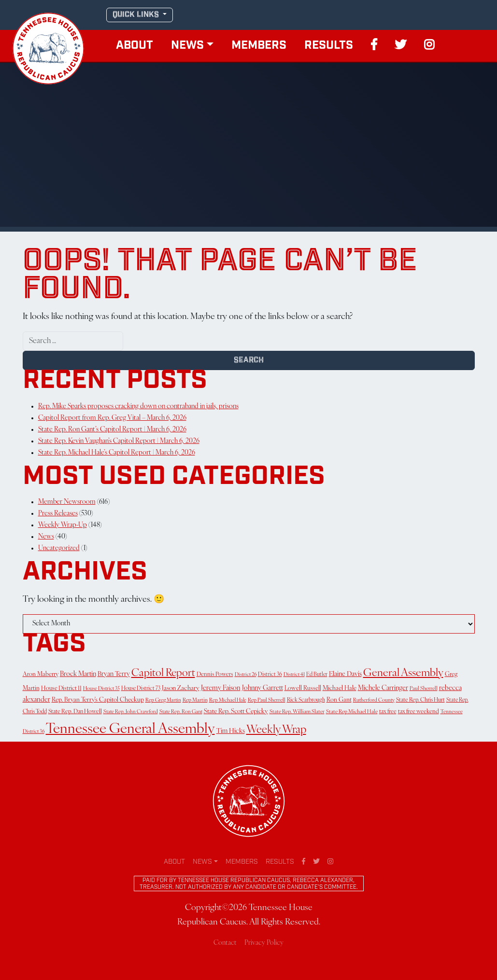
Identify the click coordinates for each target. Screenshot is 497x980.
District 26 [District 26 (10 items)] (246, 675)
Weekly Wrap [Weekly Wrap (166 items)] (276, 730)
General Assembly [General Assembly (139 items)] (403, 673)
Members (259, 46)
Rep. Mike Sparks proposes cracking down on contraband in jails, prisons (138, 407)
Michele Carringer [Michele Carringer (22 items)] (383, 688)
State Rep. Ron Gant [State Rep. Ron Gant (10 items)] (181, 712)
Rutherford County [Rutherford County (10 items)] (374, 700)
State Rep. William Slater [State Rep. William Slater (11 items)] (297, 712)
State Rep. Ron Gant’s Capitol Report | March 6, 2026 (112, 430)
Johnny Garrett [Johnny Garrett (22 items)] (263, 688)
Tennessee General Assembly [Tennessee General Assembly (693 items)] (130, 729)
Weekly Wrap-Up (63, 525)
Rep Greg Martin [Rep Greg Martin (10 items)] (163, 700)
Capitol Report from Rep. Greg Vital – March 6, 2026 (112, 418)
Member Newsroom (67, 502)
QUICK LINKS (137, 15)
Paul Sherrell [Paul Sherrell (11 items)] (424, 689)
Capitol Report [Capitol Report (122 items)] (163, 673)
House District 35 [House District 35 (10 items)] (101, 689)
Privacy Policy (264, 943)
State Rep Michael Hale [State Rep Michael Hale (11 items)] (352, 712)
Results (329, 46)
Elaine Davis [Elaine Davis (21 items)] (345, 674)
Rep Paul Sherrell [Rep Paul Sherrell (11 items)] (267, 700)
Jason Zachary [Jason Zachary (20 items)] (181, 688)
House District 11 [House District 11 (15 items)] (61, 689)
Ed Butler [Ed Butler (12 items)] (317, 675)
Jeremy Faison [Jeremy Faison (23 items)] (221, 688)
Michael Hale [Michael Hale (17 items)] (340, 688)
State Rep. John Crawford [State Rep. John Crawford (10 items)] (131, 712)
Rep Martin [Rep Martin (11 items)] (195, 700)
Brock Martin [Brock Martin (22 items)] (78, 674)
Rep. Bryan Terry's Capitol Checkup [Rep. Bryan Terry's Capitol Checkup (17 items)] (98, 700)
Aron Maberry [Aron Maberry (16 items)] (41, 675)
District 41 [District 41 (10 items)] (294, 675)
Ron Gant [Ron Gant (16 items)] (339, 700)
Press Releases (58, 514)
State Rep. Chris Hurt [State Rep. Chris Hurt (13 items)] (420, 700)
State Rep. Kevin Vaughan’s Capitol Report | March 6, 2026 (119, 441)
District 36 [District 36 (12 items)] (270, 675)
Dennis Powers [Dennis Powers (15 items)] (215, 675)
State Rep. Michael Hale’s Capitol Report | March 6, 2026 (117, 453)
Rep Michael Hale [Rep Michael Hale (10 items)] (228, 700)
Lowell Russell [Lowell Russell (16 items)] (303, 689)
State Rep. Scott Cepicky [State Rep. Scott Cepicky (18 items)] (236, 711)
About (135, 46)
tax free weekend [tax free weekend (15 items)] (419, 712)
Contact (225, 943)
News (187, 46)
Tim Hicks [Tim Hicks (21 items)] (231, 731)
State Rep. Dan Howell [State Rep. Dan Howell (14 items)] (75, 712)
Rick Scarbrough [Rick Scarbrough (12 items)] (306, 700)
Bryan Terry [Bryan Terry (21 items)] (114, 674)
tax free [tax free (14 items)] (388, 712)
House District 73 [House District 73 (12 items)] (141, 689)
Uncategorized (59, 548)
